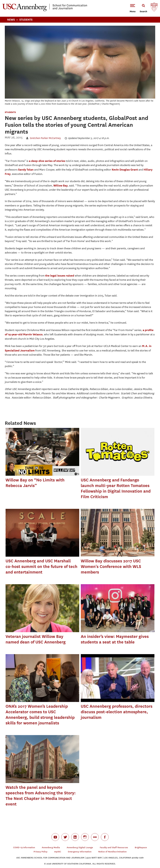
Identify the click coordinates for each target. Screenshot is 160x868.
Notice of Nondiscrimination (112, 852)
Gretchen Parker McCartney (45, 138)
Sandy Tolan (26, 170)
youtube (55, 837)
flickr (95, 837)
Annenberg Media (51, 847)
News (11, 20)
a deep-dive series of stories (47, 161)
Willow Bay (61, 185)
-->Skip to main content (15, 0)
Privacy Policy (40, 852)
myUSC (58, 852)
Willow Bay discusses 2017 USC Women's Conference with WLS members (111, 566)
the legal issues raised (60, 276)
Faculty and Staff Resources (114, 847)
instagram (85, 837)
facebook (105, 837)
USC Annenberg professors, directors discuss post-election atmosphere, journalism (117, 712)
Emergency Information (80, 852)
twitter (65, 837)
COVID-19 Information (24, 847)
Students (26, 20)
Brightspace (141, 847)
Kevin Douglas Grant (125, 170)
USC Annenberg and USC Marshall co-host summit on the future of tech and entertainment (41, 566)
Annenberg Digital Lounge (80, 847)
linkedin (75, 837)
